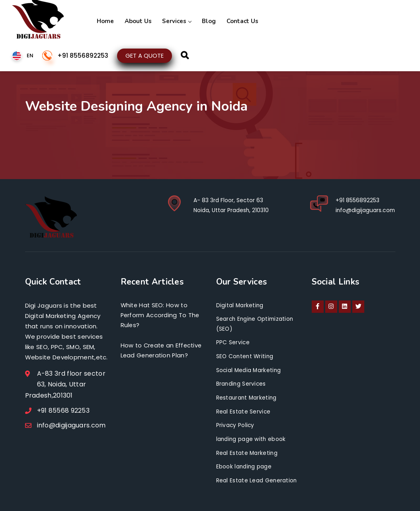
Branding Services (242, 383)
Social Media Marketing (249, 369)
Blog (200, 20)
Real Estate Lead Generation (257, 478)
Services (170, 20)
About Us (134, 20)
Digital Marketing (240, 305)
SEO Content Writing (246, 356)
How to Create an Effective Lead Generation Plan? (161, 356)
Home (104, 20)
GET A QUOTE (145, 54)
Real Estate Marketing (247, 451)
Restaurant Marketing (247, 396)
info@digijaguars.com (365, 210)
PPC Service (233, 342)
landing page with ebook (252, 437)
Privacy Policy (236, 424)
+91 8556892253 (83, 55)
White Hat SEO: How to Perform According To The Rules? (161, 316)
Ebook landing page (244, 465)
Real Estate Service (244, 410)
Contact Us (231, 20)
